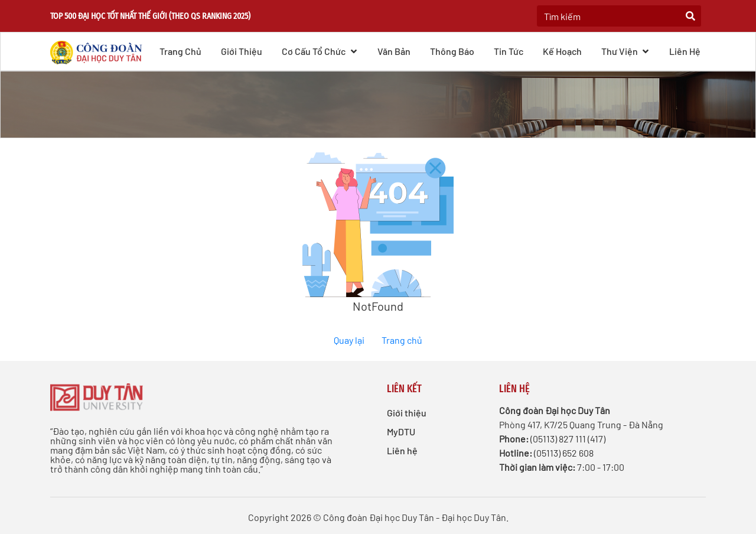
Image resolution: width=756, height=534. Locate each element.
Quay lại (349, 340)
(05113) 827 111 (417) (568, 439)
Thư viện (626, 51)
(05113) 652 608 (564, 453)
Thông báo (452, 51)
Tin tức (509, 51)
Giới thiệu (242, 51)
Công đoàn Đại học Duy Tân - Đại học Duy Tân (415, 517)
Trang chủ (180, 51)
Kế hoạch (562, 51)
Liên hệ (685, 51)
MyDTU (401, 432)
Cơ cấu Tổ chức (320, 51)
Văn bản (394, 51)
